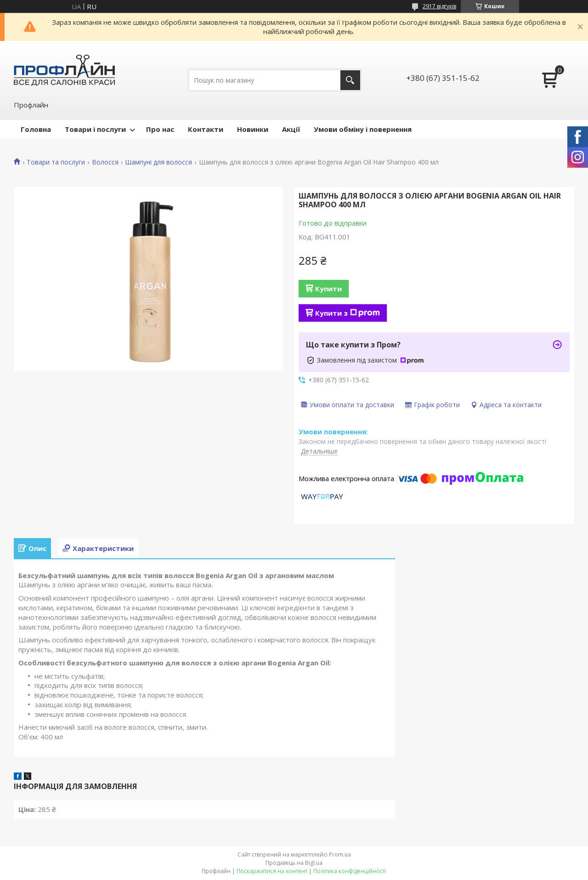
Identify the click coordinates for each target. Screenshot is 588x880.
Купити (328, 289)
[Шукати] (350, 80)
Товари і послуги (95, 129)
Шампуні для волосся (158, 162)
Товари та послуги (56, 162)
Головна (36, 129)
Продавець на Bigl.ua (294, 863)
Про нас (160, 129)
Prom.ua (340, 854)
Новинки (253, 129)
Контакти (206, 129)
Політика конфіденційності (350, 871)
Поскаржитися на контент (272, 871)
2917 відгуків (439, 6)
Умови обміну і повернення (363, 129)
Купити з (348, 313)
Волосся (105, 162)
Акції (291, 129)
